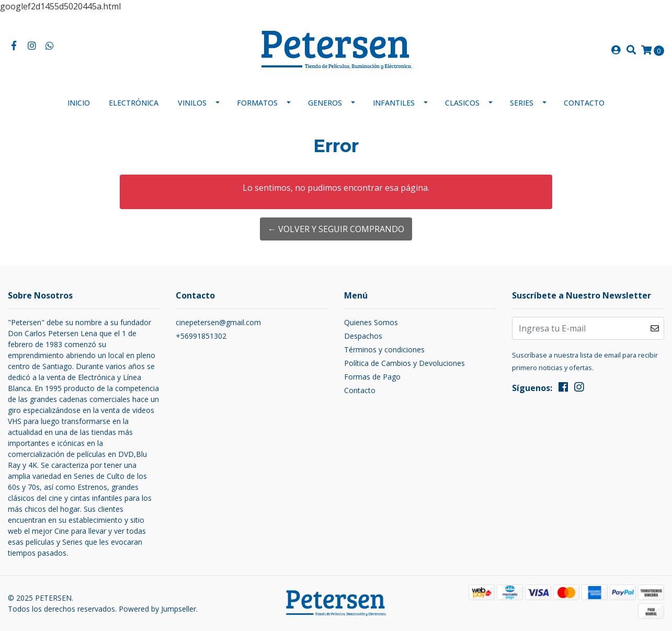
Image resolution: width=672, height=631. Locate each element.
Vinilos (192, 103)
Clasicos (462, 103)
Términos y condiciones (384, 349)
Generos (325, 103)
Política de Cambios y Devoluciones (405, 363)
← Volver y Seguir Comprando (336, 229)
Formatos (257, 103)
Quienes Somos (371, 322)
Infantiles (394, 103)
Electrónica (134, 103)
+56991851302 (201, 336)
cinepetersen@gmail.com (218, 322)
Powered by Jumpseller (157, 609)
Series (522, 103)
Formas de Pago (372, 377)
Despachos (363, 336)
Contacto (584, 103)
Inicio (79, 103)
